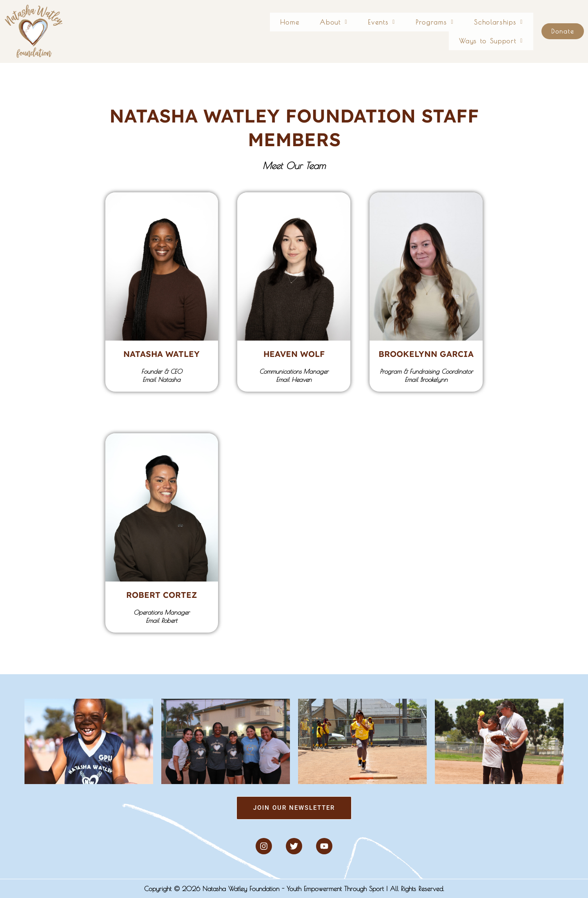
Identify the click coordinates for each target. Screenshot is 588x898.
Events (326, 31)
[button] (282, 31)
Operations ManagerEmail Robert (161, 616)
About (282, 31)
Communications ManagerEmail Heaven (294, 375)
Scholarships (430, 31)
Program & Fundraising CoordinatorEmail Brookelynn (426, 375)
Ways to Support (497, 31)
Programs (373, 31)
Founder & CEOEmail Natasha (162, 375)
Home (241, 31)
